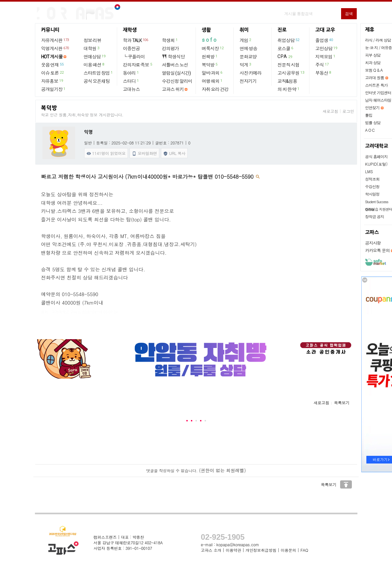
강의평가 (170, 49)
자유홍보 (52, 81)
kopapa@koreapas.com (238, 544)
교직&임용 (287, 81)
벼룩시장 (213, 48)
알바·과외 (212, 73)
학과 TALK (136, 40)
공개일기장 (54, 89)
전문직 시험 (288, 65)
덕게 (246, 65)
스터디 (131, 81)
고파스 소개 (211, 550)
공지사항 (373, 243)
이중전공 (132, 49)
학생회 (170, 40)
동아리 (131, 73)
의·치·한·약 (289, 89)
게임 (246, 40)
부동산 (323, 73)
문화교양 (248, 57)
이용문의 (288, 550)
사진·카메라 (251, 73)
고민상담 (326, 48)
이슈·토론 (53, 73)
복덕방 (210, 65)
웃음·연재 (53, 65)
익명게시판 (55, 48)
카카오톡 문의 (377, 250)
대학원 (92, 48)
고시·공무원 (291, 73)
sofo (210, 40)
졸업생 (324, 40)
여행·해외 (212, 81)
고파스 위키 (173, 89)
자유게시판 (55, 40)
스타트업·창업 (98, 73)
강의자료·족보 (138, 65)
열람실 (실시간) (176, 73)
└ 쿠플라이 (134, 57)
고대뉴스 (132, 89)
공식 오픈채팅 (97, 81)
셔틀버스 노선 (175, 65)
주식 (322, 65)
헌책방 (210, 56)
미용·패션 (94, 65)
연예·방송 (248, 49)
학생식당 (173, 57)
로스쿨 (286, 48)
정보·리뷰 (92, 40)
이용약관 (233, 550)
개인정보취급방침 (261, 550)
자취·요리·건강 (215, 89)
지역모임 (326, 56)
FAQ (305, 550)
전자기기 (248, 81)
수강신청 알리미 (177, 81)
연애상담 (95, 56)
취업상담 (289, 40)
